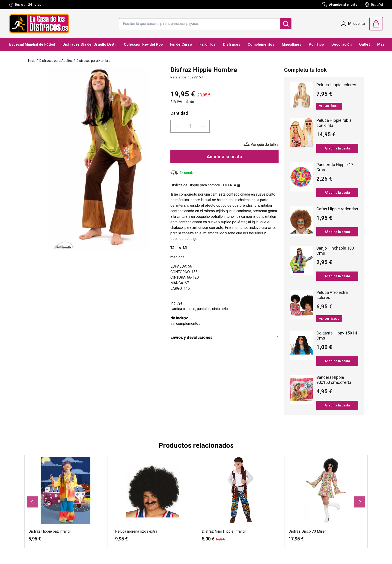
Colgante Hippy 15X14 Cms (337, 336)
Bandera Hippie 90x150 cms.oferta (334, 380)
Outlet (364, 44)
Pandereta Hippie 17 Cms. (335, 167)
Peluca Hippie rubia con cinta (334, 123)
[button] (32, 502)
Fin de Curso (181, 44)
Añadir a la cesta (224, 157)
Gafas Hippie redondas (337, 209)
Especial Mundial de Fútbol (32, 44)
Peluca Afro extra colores (332, 295)
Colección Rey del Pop (143, 44)
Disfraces (232, 44)
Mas (381, 44)
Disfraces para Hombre (93, 61)
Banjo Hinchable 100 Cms (335, 251)
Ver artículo (329, 106)
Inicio (32, 61)
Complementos (261, 44)
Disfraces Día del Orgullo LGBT (89, 44)
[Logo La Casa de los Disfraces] (39, 24)
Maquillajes (292, 44)
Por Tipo (316, 44)
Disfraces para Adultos (56, 61)
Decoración (342, 44)
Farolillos (208, 44)
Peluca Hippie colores (336, 85)
